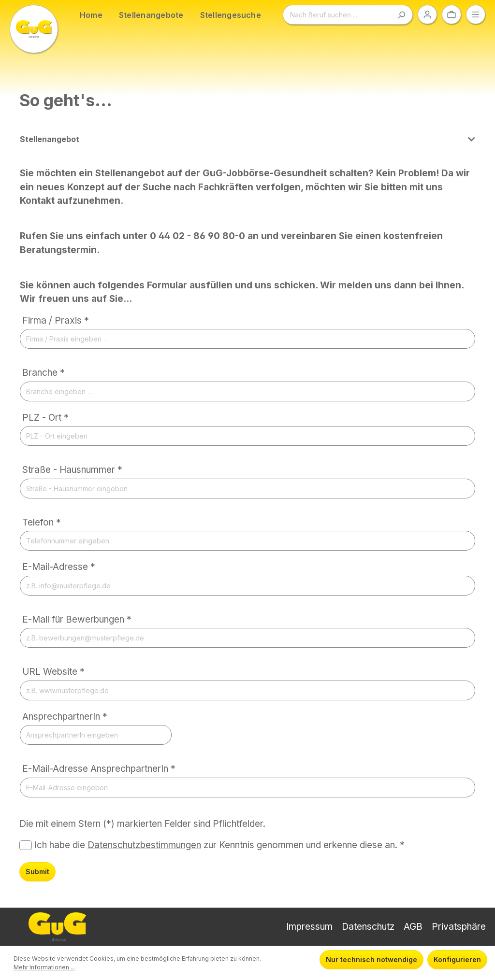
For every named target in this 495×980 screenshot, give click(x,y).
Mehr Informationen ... (44, 967)
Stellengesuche (231, 15)
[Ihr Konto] (427, 14)
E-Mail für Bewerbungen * (77, 619)
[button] (247, 142)
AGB (413, 927)
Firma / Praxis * (56, 320)
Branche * (44, 373)
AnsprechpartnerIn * (65, 717)
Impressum (309, 927)
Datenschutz (368, 927)
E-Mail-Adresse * (59, 567)
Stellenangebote (151, 15)
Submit (37, 872)
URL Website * (53, 672)
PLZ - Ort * (45, 418)
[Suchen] (401, 15)
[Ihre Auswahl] (451, 14)
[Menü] (476, 14)
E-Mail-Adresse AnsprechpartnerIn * (99, 769)
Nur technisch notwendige (371, 959)
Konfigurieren (457, 959)
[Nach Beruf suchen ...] (337, 15)
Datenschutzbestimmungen (144, 845)
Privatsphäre (459, 927)
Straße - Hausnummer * (72, 470)
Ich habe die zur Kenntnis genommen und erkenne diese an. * (219, 845)
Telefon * (42, 522)
